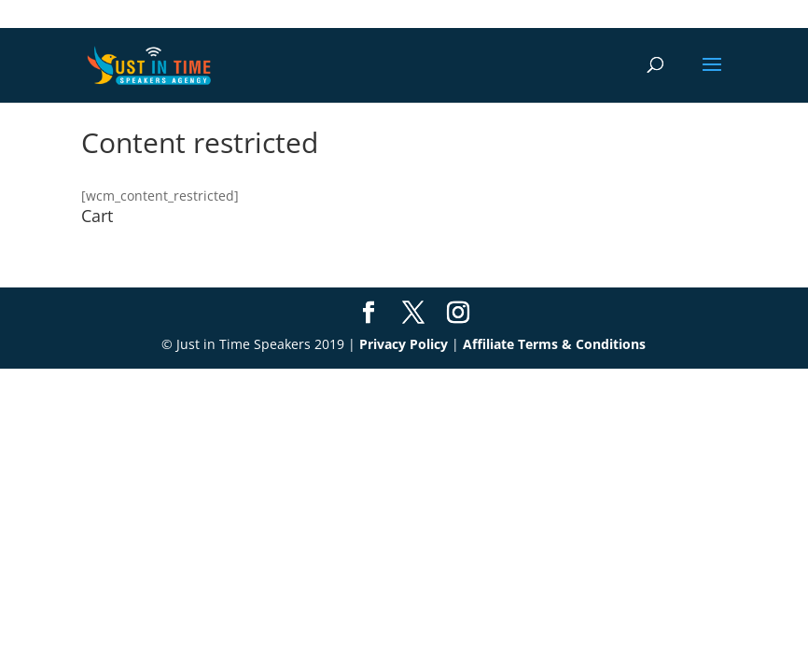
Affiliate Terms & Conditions (554, 344)
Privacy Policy (404, 344)
